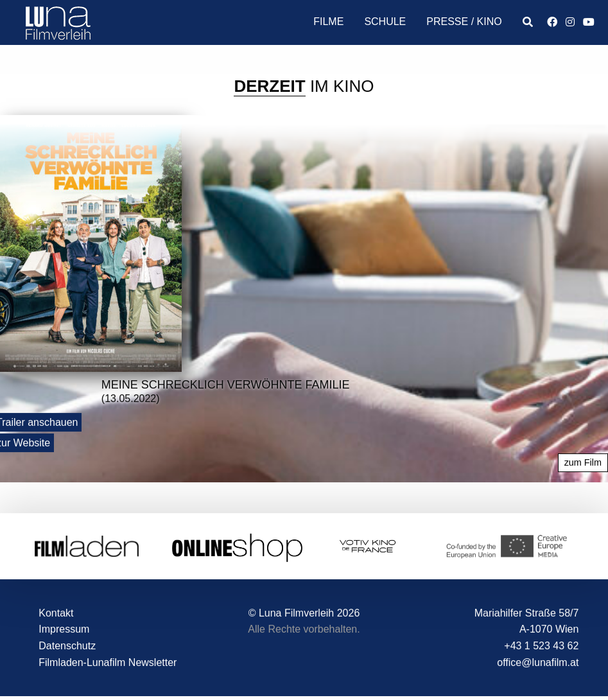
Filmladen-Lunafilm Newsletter (108, 662)
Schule (385, 22)
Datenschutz (67, 646)
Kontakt (56, 613)
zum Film (583, 463)
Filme (328, 22)
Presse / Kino (464, 22)
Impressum (64, 630)
